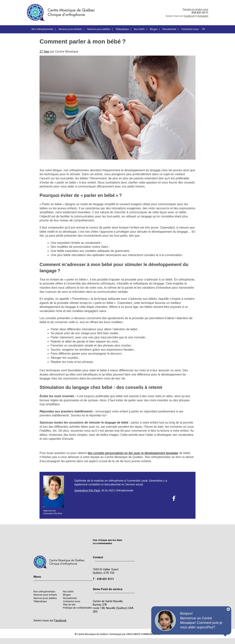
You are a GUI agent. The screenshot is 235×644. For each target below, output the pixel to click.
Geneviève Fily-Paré (87, 490)
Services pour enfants (70, 29)
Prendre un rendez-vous (195, 9)
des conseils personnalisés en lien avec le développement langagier (133, 453)
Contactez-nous (190, 29)
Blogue (154, 29)
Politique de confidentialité (77, 608)
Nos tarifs (139, 29)
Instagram (203, 16)
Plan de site (69, 605)
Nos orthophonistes (43, 29)
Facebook (189, 16)
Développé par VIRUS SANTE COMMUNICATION (135, 634)
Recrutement (169, 29)
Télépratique (122, 29)
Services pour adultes (99, 29)
